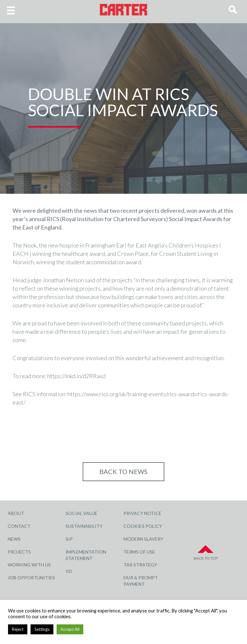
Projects (19, 552)
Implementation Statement (86, 555)
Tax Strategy (140, 565)
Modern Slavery (143, 539)
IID (69, 571)
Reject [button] (18, 629)
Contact (19, 526)
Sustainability (84, 526)
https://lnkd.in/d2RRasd (76, 376)
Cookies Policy (143, 526)
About (16, 513)
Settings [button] (42, 629)
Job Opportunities (31, 578)
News (14, 539)
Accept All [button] (70, 629)
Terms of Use (139, 552)
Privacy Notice (142, 513)
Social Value (82, 513)
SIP (69, 539)
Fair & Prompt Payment (141, 581)
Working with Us (29, 565)
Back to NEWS (123, 471)
